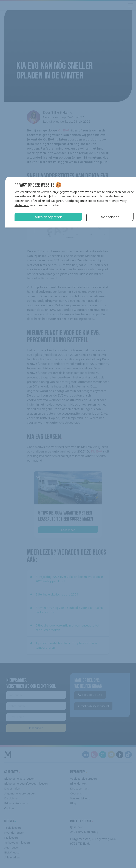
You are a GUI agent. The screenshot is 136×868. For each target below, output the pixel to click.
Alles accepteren (48, 217)
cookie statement (100, 201)
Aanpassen (110, 217)
